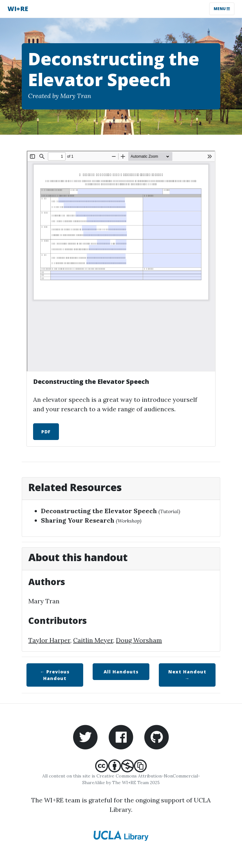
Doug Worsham (139, 640)
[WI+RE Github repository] (157, 736)
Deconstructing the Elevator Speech (99, 511)
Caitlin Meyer (93, 640)
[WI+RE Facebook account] (121, 736)
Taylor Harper (49, 640)
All (121, 672)
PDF (46, 432)
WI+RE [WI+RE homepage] (18, 9)
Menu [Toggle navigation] (222, 9)
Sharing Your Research (78, 520)
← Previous (55, 675)
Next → (187, 675)
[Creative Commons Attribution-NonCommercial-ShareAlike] (121, 769)
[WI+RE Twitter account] (85, 736)
